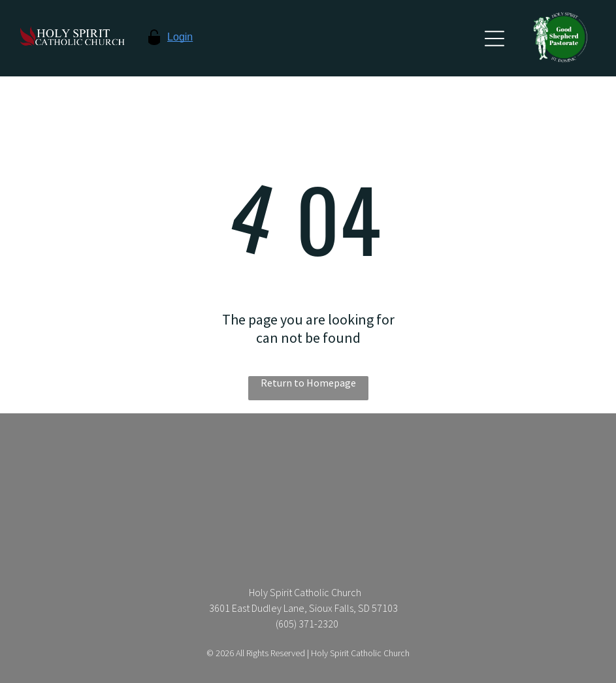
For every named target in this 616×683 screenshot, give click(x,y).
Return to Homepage (308, 383)
